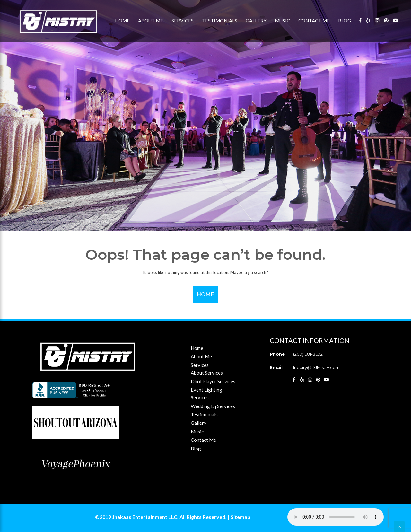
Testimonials (220, 21)
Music (282, 21)
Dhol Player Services (213, 381)
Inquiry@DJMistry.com (316, 367)
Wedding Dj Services (213, 406)
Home (122, 21)
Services (183, 21)
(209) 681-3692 (308, 354)
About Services (207, 373)
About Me (151, 21)
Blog (345, 21)
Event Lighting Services (206, 394)
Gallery (256, 21)
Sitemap (240, 517)
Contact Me (314, 21)
